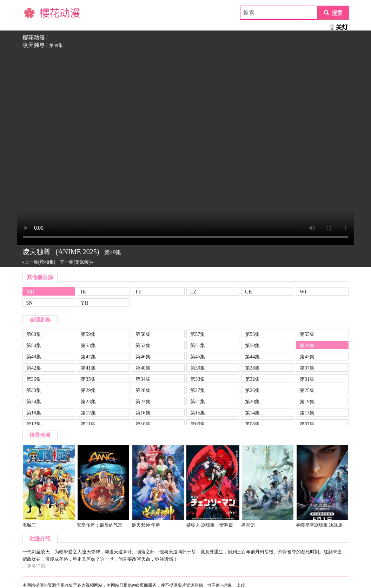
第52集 (143, 345)
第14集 (252, 413)
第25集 (307, 390)
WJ (303, 292)
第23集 (88, 401)
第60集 (34, 334)
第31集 (307, 379)
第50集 (252, 345)
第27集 (198, 390)
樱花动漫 (34, 12)
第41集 (88, 368)
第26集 (252, 390)
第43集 (307, 357)
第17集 (88, 413)
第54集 (34, 345)
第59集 (88, 334)
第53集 (88, 345)
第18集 (34, 413)
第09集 (198, 424)
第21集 (198, 401)
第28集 (143, 390)
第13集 (307, 413)
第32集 (252, 379)
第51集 (198, 345)
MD (30, 292)
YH (84, 303)
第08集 (252, 424)
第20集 (252, 401)
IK (83, 292)
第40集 (143, 368)
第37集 (307, 368)
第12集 (34, 424)
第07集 (307, 424)
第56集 (252, 334)
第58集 (143, 334)
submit (333, 12)
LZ (193, 292)
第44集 (252, 357)
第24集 (34, 401)
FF (138, 292)
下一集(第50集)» (76, 262)
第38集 (252, 368)
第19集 (307, 401)
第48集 (34, 357)
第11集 (88, 424)
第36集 (34, 379)
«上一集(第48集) (39, 262)
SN (29, 303)
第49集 (307, 345)
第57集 (198, 334)
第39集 (198, 368)
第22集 (143, 401)
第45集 (198, 357)
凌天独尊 (34, 45)
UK (249, 292)
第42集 (34, 368)
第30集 (34, 390)
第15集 (198, 413)
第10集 (143, 424)
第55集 (307, 334)
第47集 (88, 357)
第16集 (143, 413)
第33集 (198, 379)
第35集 (88, 379)
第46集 (143, 357)
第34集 (143, 379)
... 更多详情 (34, 566)
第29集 (88, 390)
